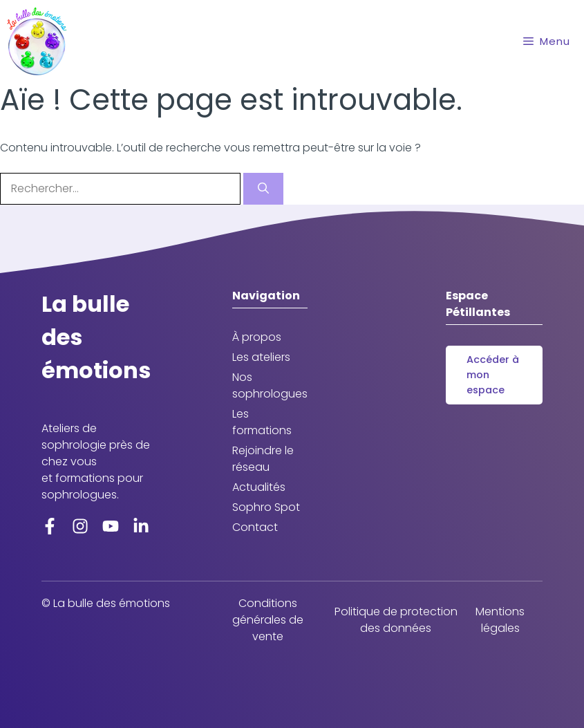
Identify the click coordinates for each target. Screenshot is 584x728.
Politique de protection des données (396, 620)
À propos (257, 337)
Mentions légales (500, 620)
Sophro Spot (266, 507)
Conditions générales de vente (268, 620)
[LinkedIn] (141, 526)
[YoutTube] (111, 526)
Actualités (259, 487)
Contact (255, 527)
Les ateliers (261, 357)
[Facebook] (50, 526)
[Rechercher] (263, 189)
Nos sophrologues (270, 385)
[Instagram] (80, 526)
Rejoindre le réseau (263, 459)
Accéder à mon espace (493, 374)
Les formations (262, 422)
